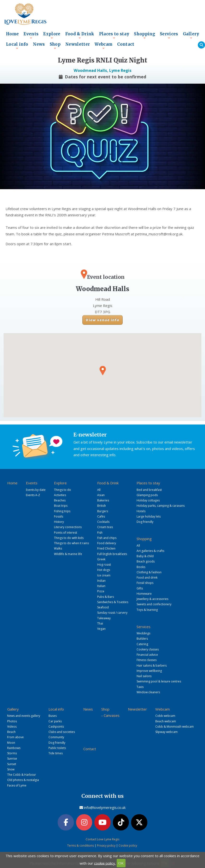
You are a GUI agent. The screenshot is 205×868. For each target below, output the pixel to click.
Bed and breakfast (149, 490)
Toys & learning (147, 610)
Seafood (103, 607)
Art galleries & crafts (150, 551)
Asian (101, 495)
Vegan (101, 629)
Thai (100, 623)
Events (31, 35)
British (102, 506)
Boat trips (61, 506)
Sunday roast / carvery (112, 613)
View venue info (102, 320)
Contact (126, 44)
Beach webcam (166, 721)
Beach (11, 732)
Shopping (145, 35)
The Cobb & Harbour (22, 775)
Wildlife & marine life (68, 554)
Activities (60, 495)
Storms (12, 753)
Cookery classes (148, 649)
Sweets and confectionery (154, 604)
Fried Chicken (106, 548)
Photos (12, 721)
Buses (53, 716)
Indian (101, 581)
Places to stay (114, 35)
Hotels (141, 511)
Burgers (103, 511)
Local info (17, 46)
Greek (101, 559)
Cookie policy (128, 846)
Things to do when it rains (71, 543)
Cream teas (105, 527)
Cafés (101, 516)
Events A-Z (33, 495)
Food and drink (147, 578)
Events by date (36, 490)
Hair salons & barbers (152, 665)
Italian (101, 586)
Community (56, 737)
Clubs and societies (62, 732)
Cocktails (103, 522)
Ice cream (104, 575)
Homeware (144, 594)
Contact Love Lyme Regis (102, 839)
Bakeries (103, 500)
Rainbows (14, 748)
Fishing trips (62, 511)
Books (141, 567)
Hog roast (104, 565)
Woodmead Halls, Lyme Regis (103, 70)
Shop (55, 46)
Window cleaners (148, 692)
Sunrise (12, 759)
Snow (11, 769)
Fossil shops (145, 583)
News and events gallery (24, 716)
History (59, 522)
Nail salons (144, 676)
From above (15, 737)
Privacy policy (106, 846)
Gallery (191, 35)
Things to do (63, 490)
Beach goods (146, 561)
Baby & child (145, 556)
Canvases (112, 715)
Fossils (59, 516)
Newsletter (78, 44)
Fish (100, 533)
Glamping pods (147, 495)
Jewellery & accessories (152, 599)
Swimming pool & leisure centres (159, 681)
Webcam (103, 46)
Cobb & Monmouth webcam (175, 727)
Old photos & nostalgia (23, 780)
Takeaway (104, 618)
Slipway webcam (166, 732)
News (39, 44)
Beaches (60, 500)
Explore (52, 35)
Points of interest (66, 533)
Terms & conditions (81, 846)
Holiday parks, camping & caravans (161, 506)
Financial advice (147, 655)
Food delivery (107, 543)
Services (169, 35)
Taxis (140, 687)
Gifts (140, 588)
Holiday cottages (148, 500)
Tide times (56, 753)
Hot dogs (104, 570)
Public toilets (57, 748)
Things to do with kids (69, 538)
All (99, 490)
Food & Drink (80, 35)
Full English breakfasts (112, 554)
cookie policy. (105, 863)
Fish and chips (107, 538)
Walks (58, 548)
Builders (142, 639)
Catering (142, 644)
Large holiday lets (149, 516)
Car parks (55, 721)
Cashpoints (56, 727)
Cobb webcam (165, 716)
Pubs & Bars (106, 597)
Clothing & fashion (149, 572)
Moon (11, 743)
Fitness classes (147, 660)
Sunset (12, 764)
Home (12, 34)
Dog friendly (145, 522)
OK (121, 863)
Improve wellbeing (149, 671)
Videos (12, 727)
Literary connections (68, 527)
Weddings (143, 633)
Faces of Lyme (17, 785)
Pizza (101, 591)
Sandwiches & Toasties (113, 602)
